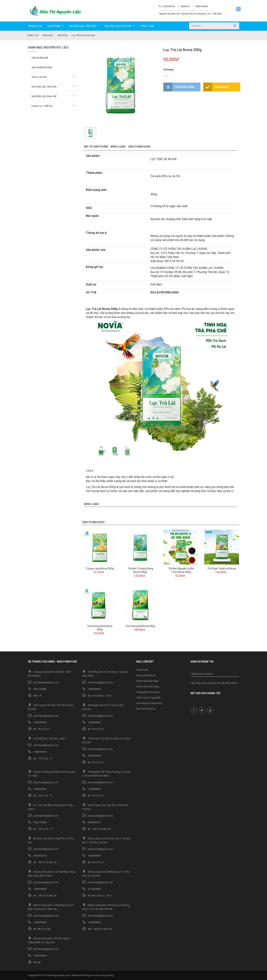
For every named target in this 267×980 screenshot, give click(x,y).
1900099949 (167, 6)
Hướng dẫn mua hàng (148, 692)
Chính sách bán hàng (147, 686)
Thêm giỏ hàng (184, 87)
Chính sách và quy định (148, 697)
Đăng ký (185, 6)
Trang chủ (33, 35)
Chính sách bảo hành (147, 681)
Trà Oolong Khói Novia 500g (100, 628)
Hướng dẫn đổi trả (146, 675)
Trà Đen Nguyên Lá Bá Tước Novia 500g (181, 570)
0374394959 (91, 889)
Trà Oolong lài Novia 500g (140, 626)
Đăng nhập (202, 6)
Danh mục (48, 35)
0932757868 (37, 689)
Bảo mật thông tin (146, 709)
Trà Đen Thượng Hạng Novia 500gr (140, 570)
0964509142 (91, 822)
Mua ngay (222, 87)
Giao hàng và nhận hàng (149, 703)
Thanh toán (142, 670)
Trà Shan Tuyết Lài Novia (222, 568)
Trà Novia (62, 35)
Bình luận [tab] (118, 146)
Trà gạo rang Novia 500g (100, 568)
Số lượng (168, 69)
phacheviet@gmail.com (43, 682)
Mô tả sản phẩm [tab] (96, 146)
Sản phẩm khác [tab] (139, 146)
